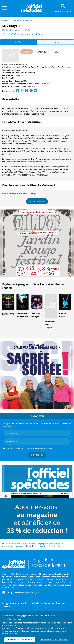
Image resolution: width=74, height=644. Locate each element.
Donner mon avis (37, 201)
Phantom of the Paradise (22, 315)
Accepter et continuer (20, 639)
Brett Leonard (21, 64)
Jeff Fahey (26, 67)
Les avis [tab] (55, 42)
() (20, 135)
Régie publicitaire (46, 543)
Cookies (60, 546)
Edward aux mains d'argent (50, 325)
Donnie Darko (62, 315)
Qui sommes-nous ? (11, 543)
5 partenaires (22, 628)
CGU (35, 546)
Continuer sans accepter (54, 639)
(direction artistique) (41, 151)
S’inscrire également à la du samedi (29, 449)
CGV (29, 546)
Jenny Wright (51, 67)
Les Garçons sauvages (36, 315)
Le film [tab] (18, 42)
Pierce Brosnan (38, 67)
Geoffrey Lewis (64, 67)
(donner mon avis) (25, 34)
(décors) (13, 151)
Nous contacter (29, 543)
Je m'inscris (37, 455)
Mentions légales (47, 546)
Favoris (40, 34)
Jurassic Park (8, 314)
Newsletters (20, 546)
